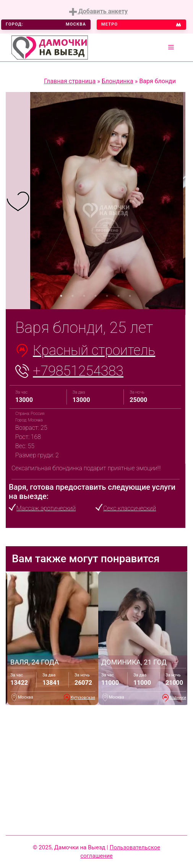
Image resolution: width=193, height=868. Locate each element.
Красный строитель (94, 350)
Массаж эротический (46, 508)
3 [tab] (84, 296)
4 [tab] (96, 296)
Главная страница (70, 81)
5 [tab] (107, 296)
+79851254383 (78, 371)
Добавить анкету (98, 12)
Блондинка (118, 81)
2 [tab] (73, 296)
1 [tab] (61, 296)
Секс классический (130, 508)
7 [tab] (130, 296)
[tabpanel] (18, 201)
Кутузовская (83, 698)
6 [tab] (118, 296)
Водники (178, 698)
